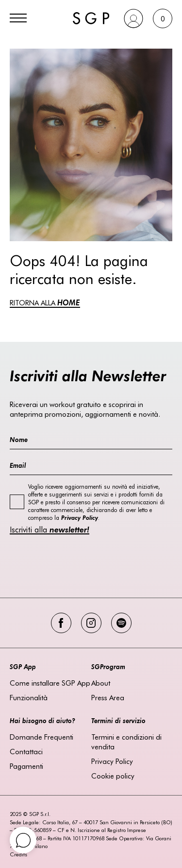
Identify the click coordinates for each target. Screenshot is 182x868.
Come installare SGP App (50, 683)
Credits (18, 854)
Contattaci (26, 751)
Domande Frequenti (41, 737)
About (101, 683)
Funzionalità (29, 697)
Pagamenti (26, 766)
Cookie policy (113, 776)
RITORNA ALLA (45, 302)
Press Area (108, 697)
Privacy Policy (112, 761)
